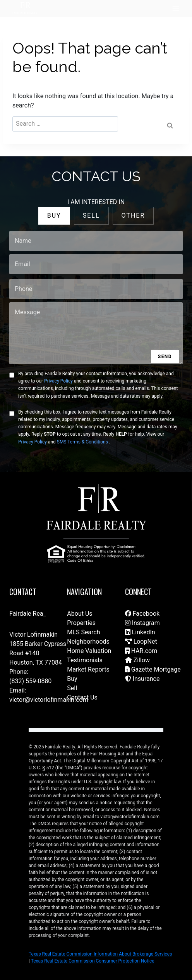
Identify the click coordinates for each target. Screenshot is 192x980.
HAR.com (141, 651)
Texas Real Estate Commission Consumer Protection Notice (93, 961)
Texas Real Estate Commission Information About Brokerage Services (100, 954)
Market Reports (88, 669)
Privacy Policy (58, 381)
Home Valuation (89, 651)
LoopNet (141, 642)
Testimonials (85, 660)
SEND (165, 357)
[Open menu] (176, 8)
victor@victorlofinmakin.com (49, 700)
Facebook (142, 614)
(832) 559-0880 (30, 681)
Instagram (142, 623)
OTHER (133, 216)
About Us (80, 614)
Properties (81, 623)
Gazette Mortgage (153, 669)
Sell (72, 688)
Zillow (137, 660)
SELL (91, 216)
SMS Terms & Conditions (83, 442)
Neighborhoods (88, 642)
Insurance (142, 679)
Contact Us (82, 697)
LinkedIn (140, 632)
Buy (72, 679)
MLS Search (83, 632)
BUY (54, 216)
